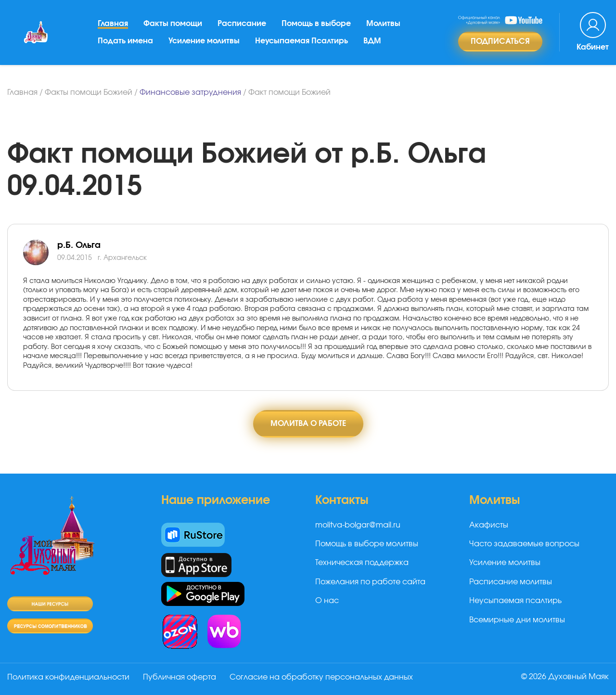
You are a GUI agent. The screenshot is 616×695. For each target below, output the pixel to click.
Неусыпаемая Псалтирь (302, 41)
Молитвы (383, 24)
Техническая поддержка (362, 563)
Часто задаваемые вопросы (524, 544)
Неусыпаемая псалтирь (515, 601)
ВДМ (372, 41)
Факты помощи (173, 24)
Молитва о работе (308, 424)
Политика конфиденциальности (68, 677)
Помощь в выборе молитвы (367, 544)
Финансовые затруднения (190, 92)
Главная (113, 24)
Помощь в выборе (316, 24)
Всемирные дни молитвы (517, 620)
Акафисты (489, 525)
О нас (327, 601)
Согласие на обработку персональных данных (321, 677)
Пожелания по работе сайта (370, 582)
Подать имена (125, 41)
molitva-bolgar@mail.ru (358, 525)
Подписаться (500, 41)
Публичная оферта (180, 677)
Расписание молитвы (511, 582)
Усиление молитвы (204, 41)
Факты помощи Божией (89, 92)
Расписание (242, 24)
